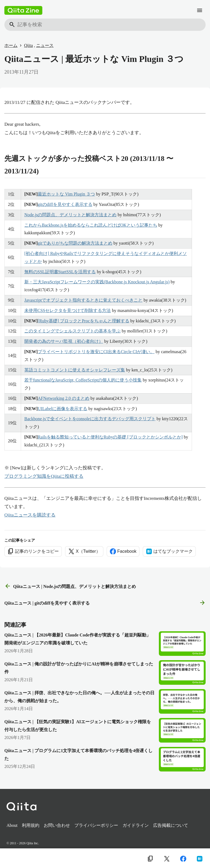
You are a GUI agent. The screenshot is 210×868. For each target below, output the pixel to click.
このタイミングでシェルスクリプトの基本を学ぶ (72, 331)
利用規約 (31, 825)
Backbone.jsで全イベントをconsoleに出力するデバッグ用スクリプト (90, 419)
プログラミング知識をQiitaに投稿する (44, 476)
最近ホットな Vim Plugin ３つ (66, 194)
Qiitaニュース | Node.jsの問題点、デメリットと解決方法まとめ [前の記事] (70, 586)
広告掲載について (171, 825)
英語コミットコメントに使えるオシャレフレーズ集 (75, 370)
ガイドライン (136, 825)
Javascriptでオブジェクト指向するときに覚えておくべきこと (83, 300)
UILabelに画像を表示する (62, 409)
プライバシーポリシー (96, 825)
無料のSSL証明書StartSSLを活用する (60, 272)
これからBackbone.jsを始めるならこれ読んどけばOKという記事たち (91, 225)
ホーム (11, 45)
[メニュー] (200, 10)
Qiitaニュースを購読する (30, 515)
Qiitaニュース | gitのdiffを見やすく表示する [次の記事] (105, 603)
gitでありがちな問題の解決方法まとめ (75, 243)
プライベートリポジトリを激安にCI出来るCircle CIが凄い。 (96, 352)
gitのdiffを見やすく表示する (65, 204)
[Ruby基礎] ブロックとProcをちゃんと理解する (84, 321)
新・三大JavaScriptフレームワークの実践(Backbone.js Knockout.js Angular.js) (97, 282)
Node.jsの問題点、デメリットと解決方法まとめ (70, 215)
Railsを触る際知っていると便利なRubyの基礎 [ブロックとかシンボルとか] (110, 437)
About (12, 825)
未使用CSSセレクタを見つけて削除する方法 (68, 310)
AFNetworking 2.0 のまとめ (64, 398)
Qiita (28, 45)
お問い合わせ (57, 825)
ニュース (45, 45)
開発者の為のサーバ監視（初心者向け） (64, 341)
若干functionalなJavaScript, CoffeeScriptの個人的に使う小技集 (83, 380)
